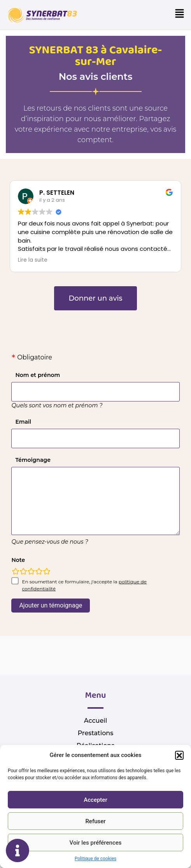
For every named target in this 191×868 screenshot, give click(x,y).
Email (23, 422)
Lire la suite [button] (33, 260)
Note (18, 560)
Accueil (95, 721)
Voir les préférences (96, 843)
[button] (179, 755)
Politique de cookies (95, 859)
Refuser (95, 821)
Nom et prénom (38, 375)
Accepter (95, 800)
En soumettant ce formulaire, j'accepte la (84, 585)
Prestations (95, 733)
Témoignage (33, 460)
